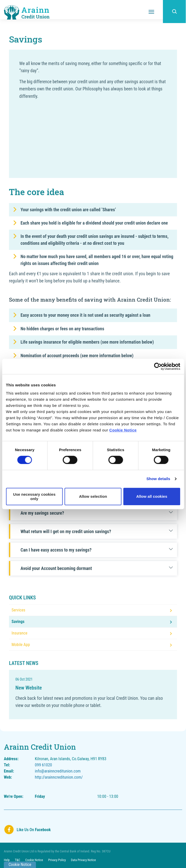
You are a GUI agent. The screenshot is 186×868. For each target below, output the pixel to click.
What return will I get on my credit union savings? (97, 531)
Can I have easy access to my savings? (97, 550)
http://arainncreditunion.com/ (59, 777)
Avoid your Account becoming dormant (97, 568)
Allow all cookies (152, 496)
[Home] (27, 12)
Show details (158, 479)
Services (18, 610)
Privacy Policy (58, 860)
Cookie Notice (123, 430)
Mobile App (21, 645)
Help (7, 860)
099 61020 (43, 765)
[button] (174, 12)
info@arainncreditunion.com (58, 771)
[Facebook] (27, 830)
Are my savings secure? (97, 513)
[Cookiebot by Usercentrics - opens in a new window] (158, 366)
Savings (18, 622)
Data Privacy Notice (85, 860)
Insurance (19, 633)
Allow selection (93, 496)
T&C (18, 860)
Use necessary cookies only (34, 496)
